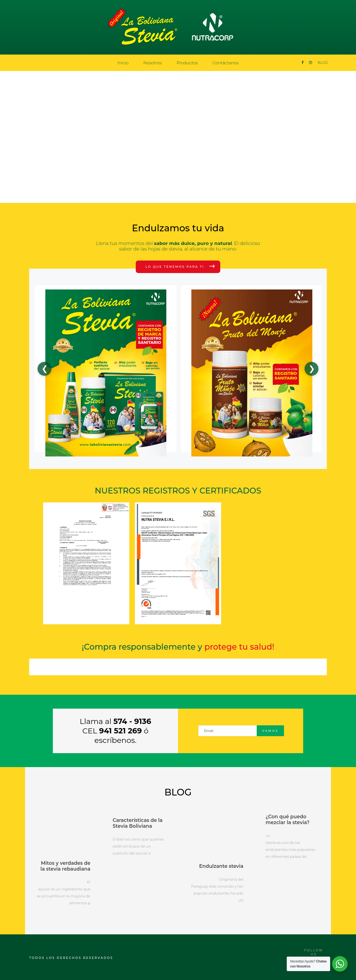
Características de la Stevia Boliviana (137, 823)
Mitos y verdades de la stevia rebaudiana (63, 865)
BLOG (323, 62)
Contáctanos (225, 63)
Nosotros (152, 63)
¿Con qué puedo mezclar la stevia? (287, 819)
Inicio (123, 63)
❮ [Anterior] (45, 369)
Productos (187, 63)
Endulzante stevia (222, 865)
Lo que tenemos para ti (175, 267)
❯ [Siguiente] (312, 369)
